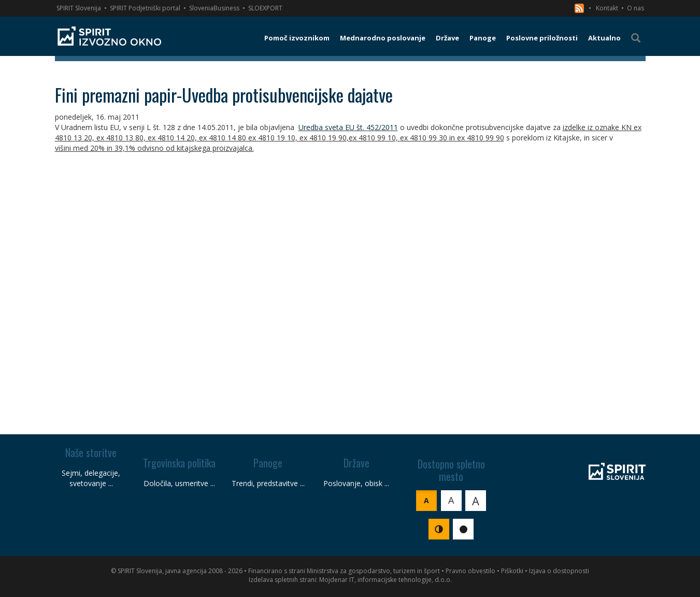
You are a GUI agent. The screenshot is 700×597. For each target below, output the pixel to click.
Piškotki (512, 571)
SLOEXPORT (265, 8)
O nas (635, 8)
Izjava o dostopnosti (559, 571)
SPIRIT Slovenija (79, 8)
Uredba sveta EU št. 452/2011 (348, 127)
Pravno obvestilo (470, 571)
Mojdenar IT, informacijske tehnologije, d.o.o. (385, 580)
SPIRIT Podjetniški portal (145, 8)
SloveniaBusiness (214, 8)
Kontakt (607, 8)
